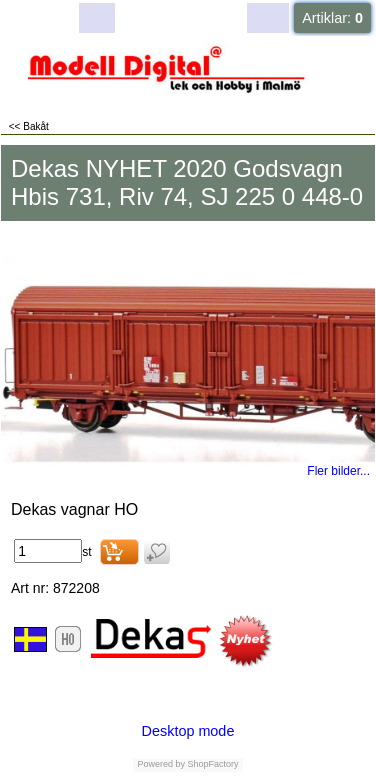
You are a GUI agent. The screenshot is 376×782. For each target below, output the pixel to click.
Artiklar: (332, 18)
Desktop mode (188, 731)
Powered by (161, 764)
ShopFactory (212, 764)
